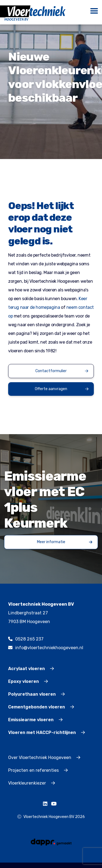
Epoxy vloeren (28, 681)
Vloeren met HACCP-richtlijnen (47, 732)
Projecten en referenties (38, 770)
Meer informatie (65, 542)
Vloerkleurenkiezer (32, 783)
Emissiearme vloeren (35, 720)
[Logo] (35, 13)
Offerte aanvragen (62, 389)
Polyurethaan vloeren (36, 694)
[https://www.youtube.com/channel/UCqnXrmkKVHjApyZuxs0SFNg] (55, 804)
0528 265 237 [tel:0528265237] (26, 639)
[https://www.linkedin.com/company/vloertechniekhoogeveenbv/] (47, 804)
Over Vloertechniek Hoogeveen (44, 757)
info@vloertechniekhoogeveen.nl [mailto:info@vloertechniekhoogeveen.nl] (46, 648)
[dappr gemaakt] (51, 842)
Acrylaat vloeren (31, 669)
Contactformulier (62, 371)
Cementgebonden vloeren (41, 707)
